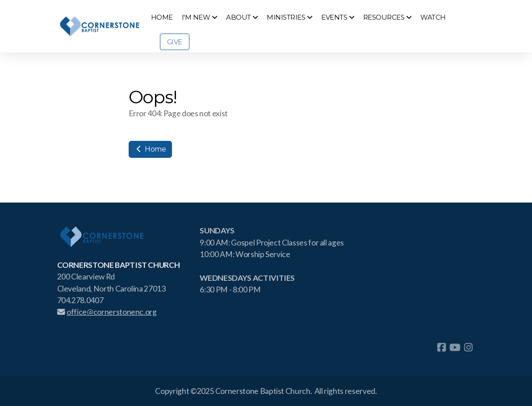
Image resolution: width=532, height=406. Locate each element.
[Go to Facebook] (441, 347)
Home (150, 149)
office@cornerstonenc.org (107, 312)
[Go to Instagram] (468, 347)
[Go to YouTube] (455, 347)
